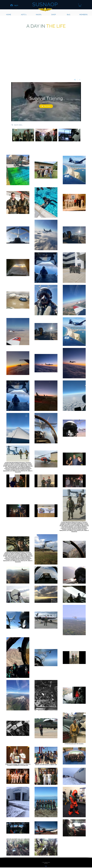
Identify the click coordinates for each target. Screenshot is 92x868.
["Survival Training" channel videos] (46, 136)
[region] (76, 773)
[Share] (75, 80)
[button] (80, 5)
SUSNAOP (45, 4)
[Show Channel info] (79, 80)
